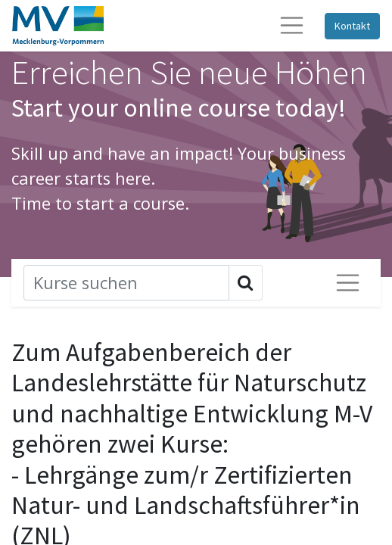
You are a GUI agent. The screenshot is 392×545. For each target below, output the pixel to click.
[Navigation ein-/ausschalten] (348, 283)
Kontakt (352, 26)
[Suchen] (126, 283)
